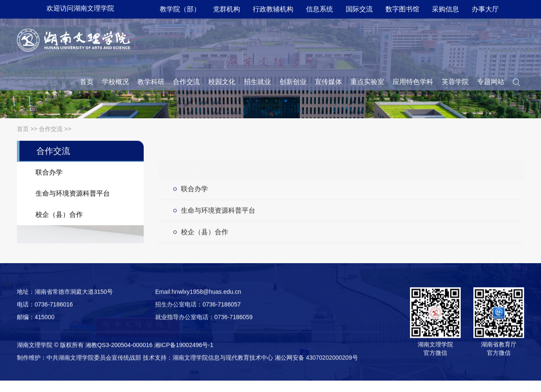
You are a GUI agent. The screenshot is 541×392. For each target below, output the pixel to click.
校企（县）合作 (205, 235)
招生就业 (257, 82)
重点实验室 (367, 82)
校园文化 (222, 82)
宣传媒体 (328, 82)
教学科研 (151, 82)
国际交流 (359, 9)
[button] (516, 82)
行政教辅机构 (273, 9)
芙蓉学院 (455, 82)
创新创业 (293, 82)
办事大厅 (485, 9)
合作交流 (186, 82)
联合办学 (194, 192)
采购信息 (445, 9)
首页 (87, 82)
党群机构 (227, 9)
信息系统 (320, 9)
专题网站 (491, 82)
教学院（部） (180, 9)
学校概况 (115, 82)
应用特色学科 (413, 82)
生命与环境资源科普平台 (218, 213)
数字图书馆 (402, 9)
